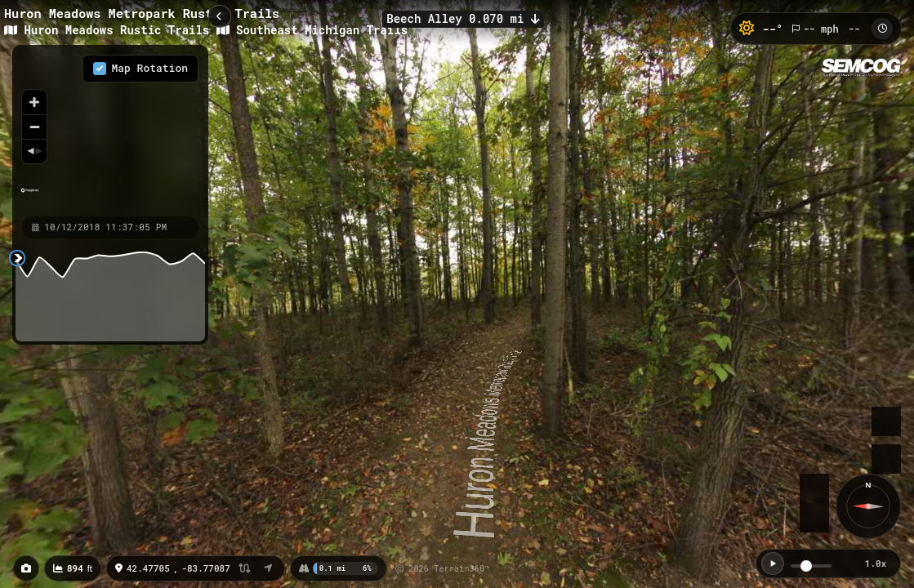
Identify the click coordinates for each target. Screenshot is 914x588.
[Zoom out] (34, 127)
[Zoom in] (34, 102)
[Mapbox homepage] (30, 197)
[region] (110, 130)
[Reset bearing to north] (34, 151)
